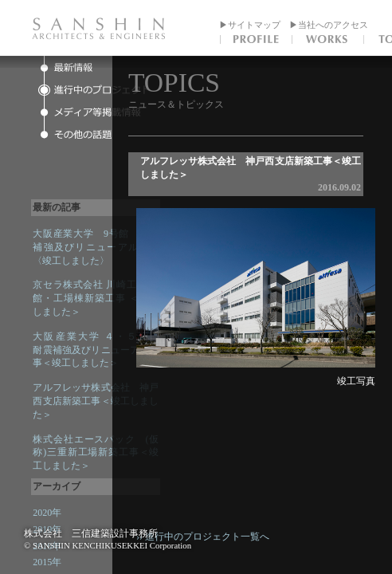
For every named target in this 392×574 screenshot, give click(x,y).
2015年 (47, 562)
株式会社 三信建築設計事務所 (91, 533)
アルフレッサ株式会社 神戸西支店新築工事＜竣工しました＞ (96, 401)
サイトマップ (254, 25)
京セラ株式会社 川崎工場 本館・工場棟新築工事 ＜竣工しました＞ (96, 298)
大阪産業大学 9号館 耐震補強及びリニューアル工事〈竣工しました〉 (96, 247)
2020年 (47, 513)
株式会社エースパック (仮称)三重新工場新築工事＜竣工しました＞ (96, 453)
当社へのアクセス (333, 25)
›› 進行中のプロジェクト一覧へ (217, 537)
